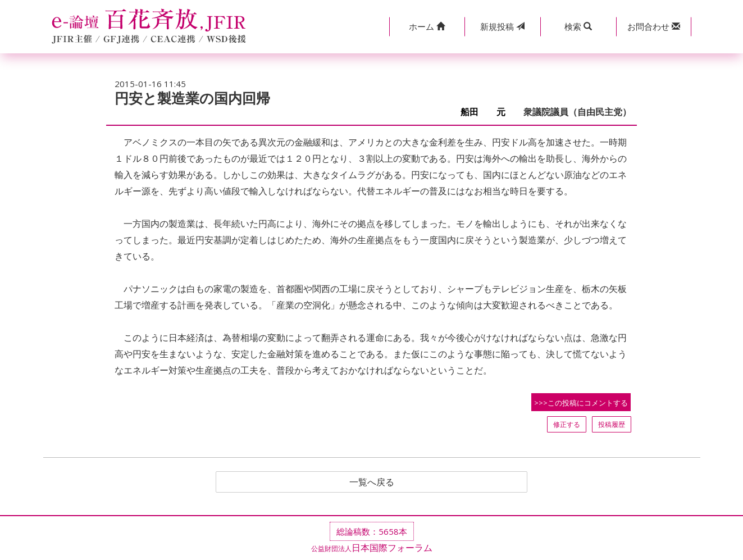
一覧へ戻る (372, 482)
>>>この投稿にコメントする (581, 403)
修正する (567, 424)
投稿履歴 (612, 424)
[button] (427, 27)
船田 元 (487, 112)
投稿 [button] (502, 26)
